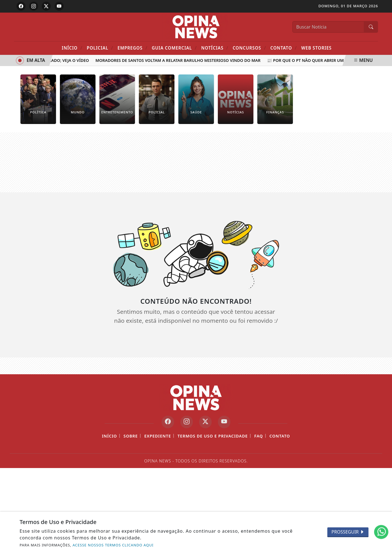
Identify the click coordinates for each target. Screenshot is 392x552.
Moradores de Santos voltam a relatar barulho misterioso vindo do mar (179, 60)
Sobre (131, 436)
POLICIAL (100, 48)
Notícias (215, 48)
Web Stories (317, 48)
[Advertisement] (196, 162)
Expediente (158, 436)
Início (72, 48)
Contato (284, 48)
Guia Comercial (174, 48)
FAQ (259, 436)
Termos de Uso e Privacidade (213, 436)
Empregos (133, 48)
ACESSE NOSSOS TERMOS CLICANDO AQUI (113, 545)
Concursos (249, 48)
